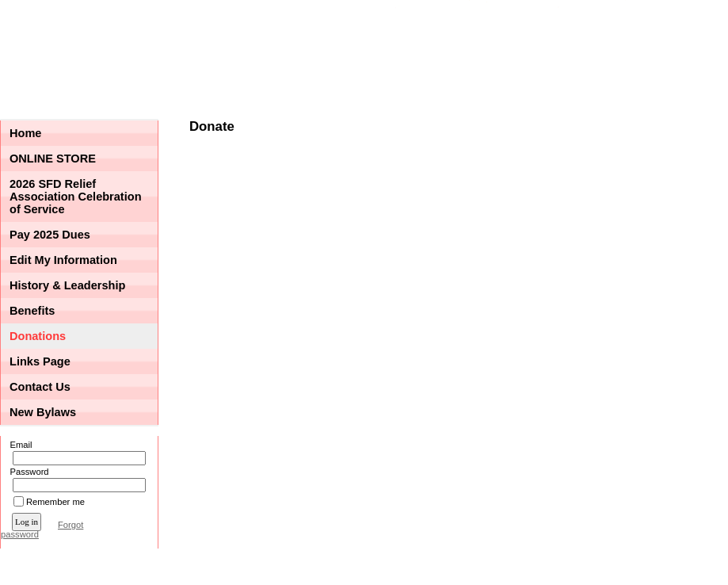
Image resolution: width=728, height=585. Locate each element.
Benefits (32, 311)
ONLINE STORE (53, 159)
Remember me (55, 502)
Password (27, 472)
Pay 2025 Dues (50, 235)
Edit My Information (63, 260)
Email (18, 445)
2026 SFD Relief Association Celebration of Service (76, 197)
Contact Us (40, 387)
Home (25, 133)
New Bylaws (43, 412)
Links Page (40, 361)
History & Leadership (67, 285)
